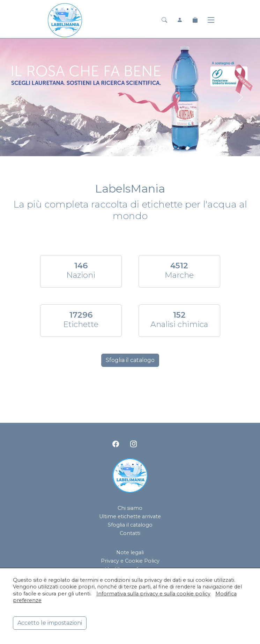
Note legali (130, 552)
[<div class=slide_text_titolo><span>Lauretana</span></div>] (111, 147)
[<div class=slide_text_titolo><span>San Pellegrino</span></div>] (136, 147)
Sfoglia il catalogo (130, 360)
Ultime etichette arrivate (130, 516)
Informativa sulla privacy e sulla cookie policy (153, 594)
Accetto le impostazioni (50, 623)
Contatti (130, 533)
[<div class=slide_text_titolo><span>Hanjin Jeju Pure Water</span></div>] (149, 147)
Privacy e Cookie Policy (130, 561)
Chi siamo (130, 508)
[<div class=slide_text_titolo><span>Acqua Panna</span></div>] (124, 147)
